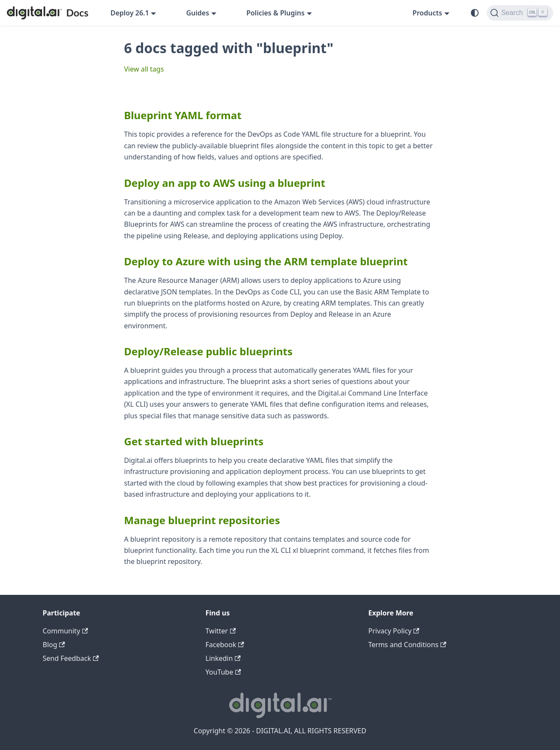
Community (66, 631)
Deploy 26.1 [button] (130, 13)
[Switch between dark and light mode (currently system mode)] (475, 13)
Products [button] (427, 13)
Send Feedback (71, 658)
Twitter (221, 631)
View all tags (144, 69)
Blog (54, 645)
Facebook (225, 645)
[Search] (520, 13)
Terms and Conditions (407, 645)
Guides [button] (198, 13)
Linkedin (223, 658)
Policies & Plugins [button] (276, 13)
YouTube (223, 672)
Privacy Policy (394, 631)
